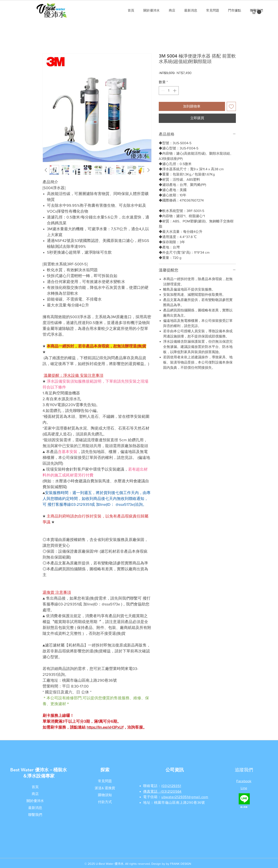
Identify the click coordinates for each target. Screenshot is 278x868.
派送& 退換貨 (105, 788)
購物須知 (105, 795)
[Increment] (175, 91)
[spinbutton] (169, 91)
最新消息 (35, 808)
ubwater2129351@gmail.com (185, 797)
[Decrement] (162, 91)
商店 (35, 794)
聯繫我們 (35, 815)
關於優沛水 (35, 801)
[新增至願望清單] (231, 106)
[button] (256, 12)
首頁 (35, 787)
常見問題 (105, 781)
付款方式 (105, 802)
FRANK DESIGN (181, 864)
